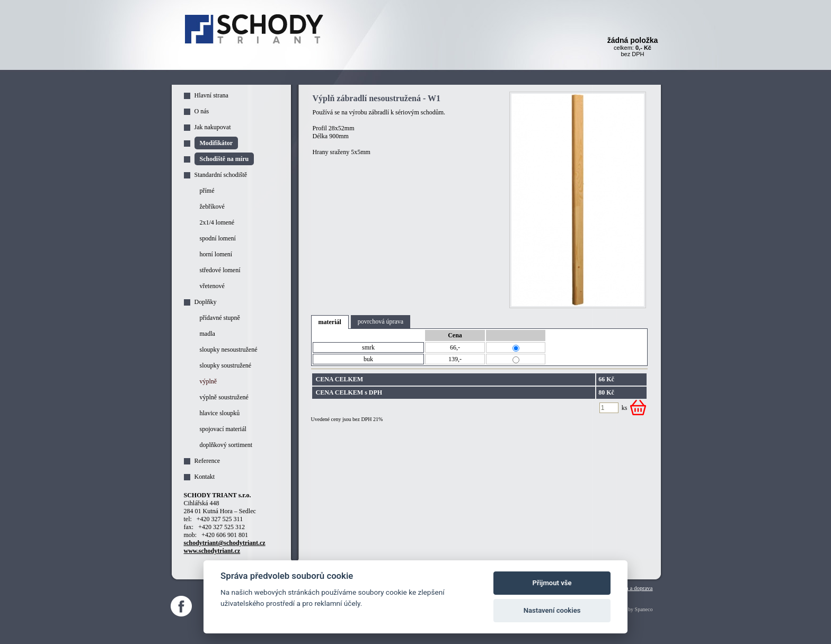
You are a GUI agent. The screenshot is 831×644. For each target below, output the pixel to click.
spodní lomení (218, 238)
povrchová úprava (381, 321)
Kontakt (205, 477)
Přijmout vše (552, 583)
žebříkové (212, 207)
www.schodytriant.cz (212, 551)
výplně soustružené (224, 397)
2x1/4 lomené (217, 222)
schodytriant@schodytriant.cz (225, 543)
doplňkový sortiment (226, 445)
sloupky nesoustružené (229, 350)
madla (207, 334)
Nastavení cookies (552, 610)
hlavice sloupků (220, 413)
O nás (202, 111)
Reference (207, 461)
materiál (330, 322)
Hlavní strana (211, 95)
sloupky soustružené (226, 365)
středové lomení (220, 270)
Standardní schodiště (221, 175)
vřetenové (212, 286)
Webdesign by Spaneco (628, 609)
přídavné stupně (220, 318)
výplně (209, 381)
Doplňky (206, 302)
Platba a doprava (633, 588)
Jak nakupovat (213, 127)
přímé (207, 191)
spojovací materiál (223, 429)
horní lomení (216, 254)
